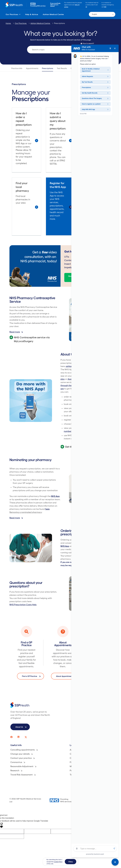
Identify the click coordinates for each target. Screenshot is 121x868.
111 (86, 7)
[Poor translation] (2, 825)
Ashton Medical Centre (40, 23)
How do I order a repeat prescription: (24, 119)
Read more (16, 332)
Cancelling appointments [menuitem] (24, 750)
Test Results (62, 68)
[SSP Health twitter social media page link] (26, 737)
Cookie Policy (58, 862)
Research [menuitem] (16, 771)
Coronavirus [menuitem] (18, 762)
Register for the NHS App (58, 185)
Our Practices (21, 23)
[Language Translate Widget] (102, 14)
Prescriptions (59, 23)
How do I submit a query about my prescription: (58, 121)
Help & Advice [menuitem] (32, 14)
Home (8, 23)
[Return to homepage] (14, 5)
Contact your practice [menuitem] (22, 758)
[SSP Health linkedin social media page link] (19, 737)
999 (105, 7)
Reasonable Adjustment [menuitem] (23, 766)
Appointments (32, 68)
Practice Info (17, 68)
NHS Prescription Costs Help (23, 605)
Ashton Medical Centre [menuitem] (53, 14)
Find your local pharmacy (22, 187)
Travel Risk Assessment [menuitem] (23, 775)
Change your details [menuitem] (21, 754)
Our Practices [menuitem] (13, 14)
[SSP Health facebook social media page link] (12, 737)
